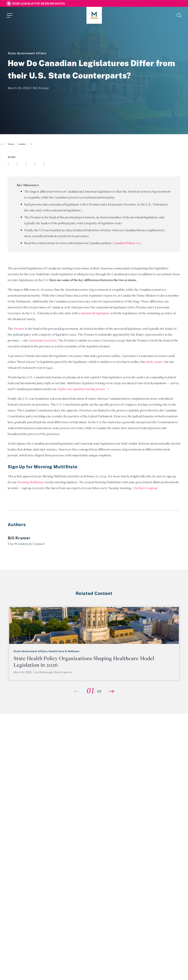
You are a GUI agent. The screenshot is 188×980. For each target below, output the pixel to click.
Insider (22, 144)
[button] (112, 691)
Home (11, 144)
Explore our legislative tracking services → (83, 389)
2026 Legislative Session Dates (38, 3)
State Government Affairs (27, 53)
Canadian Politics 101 (127, 243)
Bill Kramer (41, 88)
